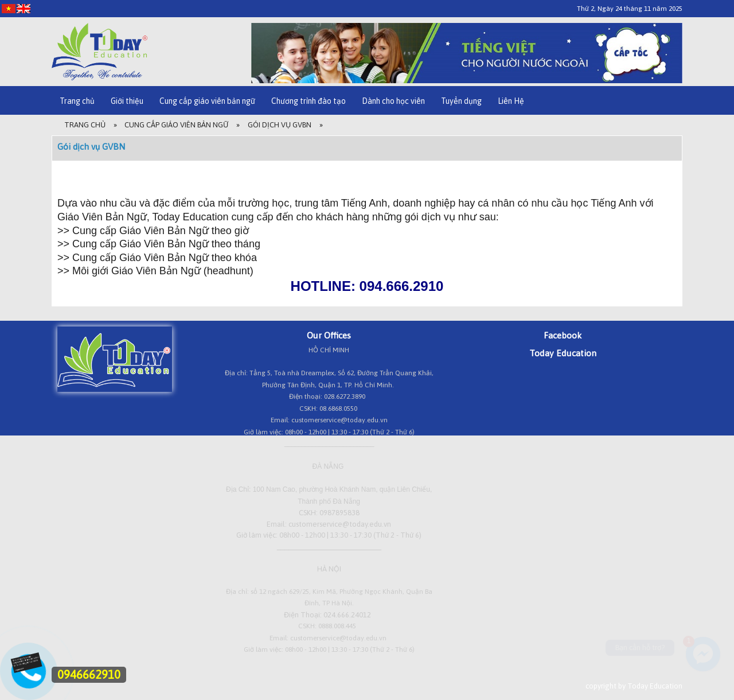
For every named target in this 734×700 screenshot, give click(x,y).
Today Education (563, 353)
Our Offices (329, 335)
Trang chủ (77, 101)
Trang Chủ (85, 125)
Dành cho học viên (393, 101)
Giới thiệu (127, 101)
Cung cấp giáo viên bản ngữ (207, 101)
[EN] (24, 8)
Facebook (563, 335)
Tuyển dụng (461, 101)
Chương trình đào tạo (309, 101)
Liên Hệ (511, 101)
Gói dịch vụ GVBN (280, 125)
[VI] (9, 8)
